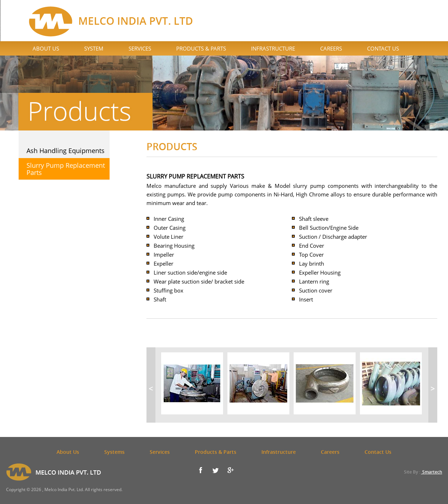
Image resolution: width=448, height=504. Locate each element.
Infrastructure (273, 48)
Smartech (432, 472)
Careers (331, 48)
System (94, 48)
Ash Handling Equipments (66, 151)
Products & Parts (201, 48)
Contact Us (383, 48)
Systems (114, 452)
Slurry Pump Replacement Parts (66, 169)
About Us (46, 48)
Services (140, 48)
